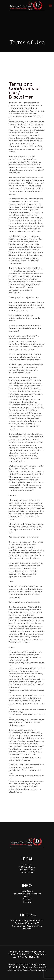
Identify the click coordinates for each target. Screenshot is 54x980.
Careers (27, 902)
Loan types (27, 891)
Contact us (27, 864)
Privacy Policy (27, 870)
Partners (27, 899)
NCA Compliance (27, 867)
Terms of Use (27, 873)
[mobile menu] (50, 6)
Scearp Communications (34, 970)
